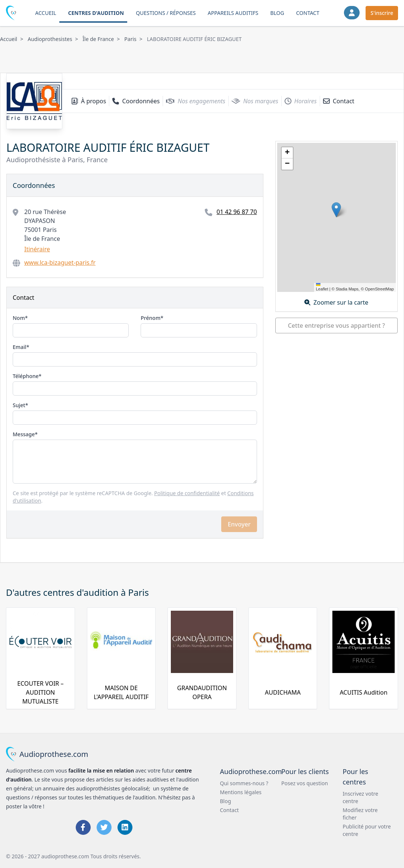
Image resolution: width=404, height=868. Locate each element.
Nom (19, 318)
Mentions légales (241, 792)
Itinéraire (37, 249)
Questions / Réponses (166, 13)
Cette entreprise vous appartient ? (336, 325)
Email (20, 347)
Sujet (19, 405)
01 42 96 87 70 (237, 212)
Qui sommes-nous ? (244, 783)
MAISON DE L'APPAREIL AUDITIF (121, 692)
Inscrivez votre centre (361, 797)
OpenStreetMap (379, 289)
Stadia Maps (347, 289)
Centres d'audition (96, 13)
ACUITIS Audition (364, 692)
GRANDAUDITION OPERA (202, 692)
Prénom (151, 318)
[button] (336, 210)
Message (24, 434)
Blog (277, 13)
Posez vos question (305, 783)
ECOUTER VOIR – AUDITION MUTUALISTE (40, 692)
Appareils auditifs (233, 13)
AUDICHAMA (283, 692)
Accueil (46, 13)
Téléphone (26, 376)
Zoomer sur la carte (336, 302)
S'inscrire (382, 13)
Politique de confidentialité (187, 493)
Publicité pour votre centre (367, 830)
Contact (308, 13)
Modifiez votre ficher (360, 814)
